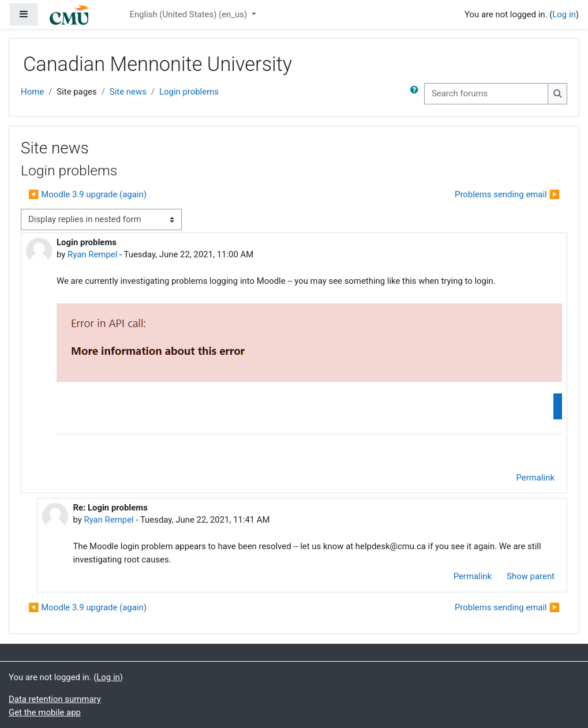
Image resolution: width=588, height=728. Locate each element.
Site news (128, 92)
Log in (564, 14)
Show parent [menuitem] (531, 576)
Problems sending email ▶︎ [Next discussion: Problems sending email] (507, 194)
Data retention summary (55, 699)
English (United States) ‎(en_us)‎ (189, 14)
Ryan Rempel (92, 254)
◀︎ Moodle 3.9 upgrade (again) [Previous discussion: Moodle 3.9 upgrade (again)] (87, 194)
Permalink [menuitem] (535, 478)
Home (32, 92)
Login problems (189, 92)
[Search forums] (486, 93)
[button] (417, 93)
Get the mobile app (45, 712)
